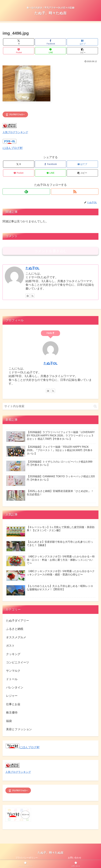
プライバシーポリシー (27, 858)
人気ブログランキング (15, 132)
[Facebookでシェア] (50, 42)
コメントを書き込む (51, 251)
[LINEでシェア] (50, 51)
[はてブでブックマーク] (82, 42)
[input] (50, 406)
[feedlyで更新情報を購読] (26, 192)
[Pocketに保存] (19, 51)
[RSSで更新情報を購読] (75, 192)
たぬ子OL (32, 268)
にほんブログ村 (13, 148)
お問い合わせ (75, 858)
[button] (82, 51)
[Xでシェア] (19, 42)
